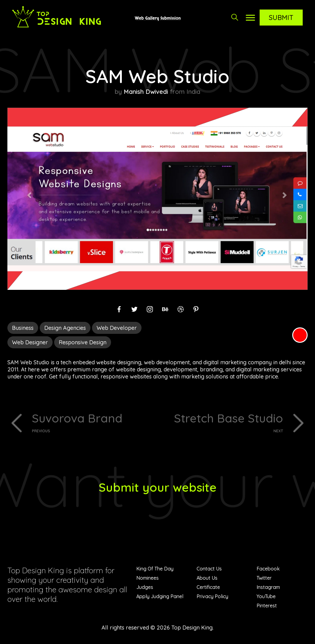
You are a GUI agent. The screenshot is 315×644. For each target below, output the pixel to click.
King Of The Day (155, 569)
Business (23, 328)
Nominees (148, 578)
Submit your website (158, 488)
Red (300, 335)
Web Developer (117, 328)
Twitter (264, 578)
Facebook (268, 569)
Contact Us (209, 569)
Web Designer (30, 342)
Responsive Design (83, 342)
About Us (207, 578)
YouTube (266, 597)
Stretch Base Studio (223, 422)
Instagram (268, 588)
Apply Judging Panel (160, 597)
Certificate (208, 588)
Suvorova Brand (92, 422)
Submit (281, 18)
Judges (145, 588)
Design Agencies (65, 328)
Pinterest (267, 606)
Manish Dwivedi (146, 92)
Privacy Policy (212, 597)
